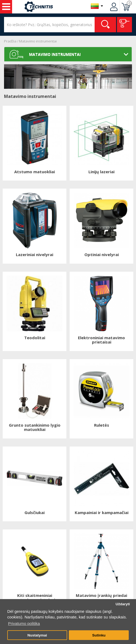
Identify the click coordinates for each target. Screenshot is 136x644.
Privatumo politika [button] (24, 623)
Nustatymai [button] (37, 635)
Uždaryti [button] (123, 604)
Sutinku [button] (99, 635)
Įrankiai (6, 7)
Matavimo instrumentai (38, 41)
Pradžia (10, 41)
